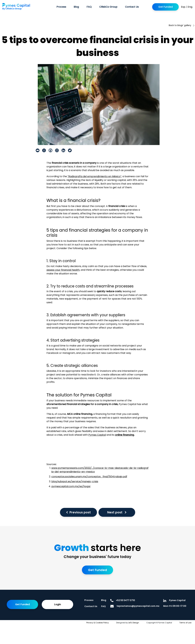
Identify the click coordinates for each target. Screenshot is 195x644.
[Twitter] (70, 150)
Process (61, 7)
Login (58, 604)
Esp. (183, 7)
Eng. (190, 7)
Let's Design (134, 623)
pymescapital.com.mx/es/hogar (71, 486)
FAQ (89, 7)
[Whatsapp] (44, 150)
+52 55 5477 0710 (123, 600)
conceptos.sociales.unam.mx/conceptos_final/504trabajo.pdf (89, 477)
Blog (76, 7)
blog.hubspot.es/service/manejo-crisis (75, 481)
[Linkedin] (63, 150)
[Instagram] (57, 150)
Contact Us (132, 7)
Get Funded (166, 7)
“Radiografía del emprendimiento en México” (94, 176)
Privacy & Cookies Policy (98, 623)
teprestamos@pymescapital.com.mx (135, 606)
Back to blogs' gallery (181, 25)
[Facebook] (50, 150)
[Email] (38, 150)
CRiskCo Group (108, 7)
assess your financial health (63, 270)
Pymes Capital (97, 435)
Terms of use (185, 623)
